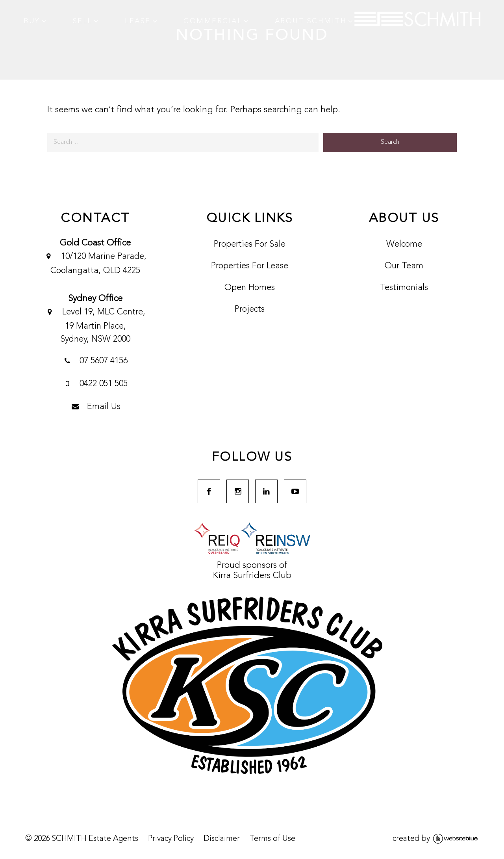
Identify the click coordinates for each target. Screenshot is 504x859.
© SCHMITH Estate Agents (82, 839)
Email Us (95, 407)
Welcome (404, 244)
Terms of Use (272, 839)
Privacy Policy (171, 839)
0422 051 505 (95, 385)
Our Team (404, 266)
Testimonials (404, 288)
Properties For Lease (250, 266)
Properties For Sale (250, 244)
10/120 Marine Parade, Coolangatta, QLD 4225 (95, 263)
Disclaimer (222, 839)
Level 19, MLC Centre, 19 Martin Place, (95, 325)
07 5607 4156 (95, 362)
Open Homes (250, 288)
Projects (250, 309)
